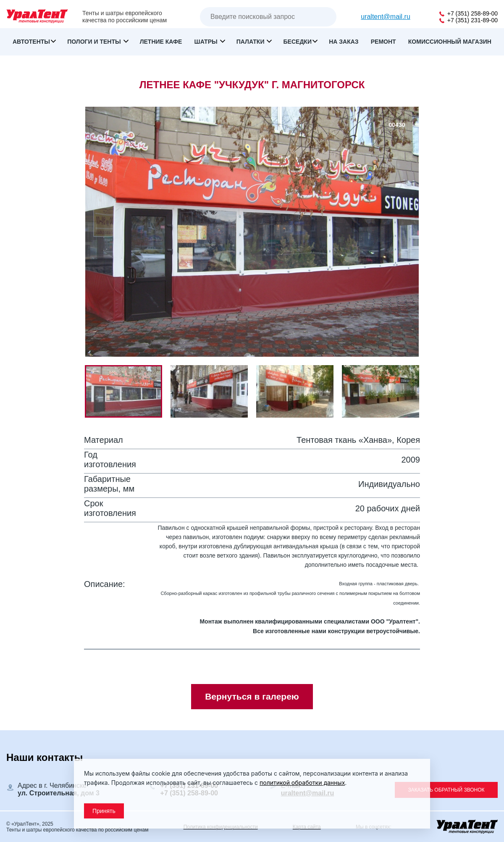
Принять (104, 811)
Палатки (251, 42)
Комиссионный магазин (450, 42)
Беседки (298, 42)
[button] (213, 391)
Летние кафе (161, 42)
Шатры (207, 42)
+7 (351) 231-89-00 (469, 20)
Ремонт (383, 42)
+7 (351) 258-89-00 (469, 13)
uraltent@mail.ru (386, 17)
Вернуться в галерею (252, 696)
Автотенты (31, 42)
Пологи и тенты (95, 42)
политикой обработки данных (302, 783)
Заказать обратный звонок (446, 790)
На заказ (344, 42)
